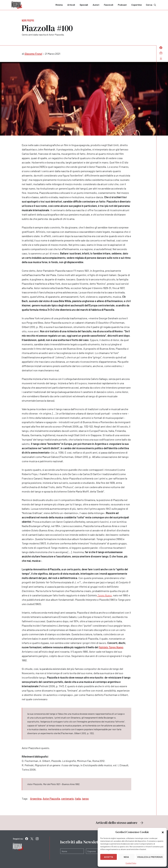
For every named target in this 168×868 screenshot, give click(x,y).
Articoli (71, 5)
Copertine (137, 5)
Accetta (109, 857)
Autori (96, 5)
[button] (163, 832)
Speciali (84, 5)
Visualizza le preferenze (150, 857)
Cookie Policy (131, 863)
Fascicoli (109, 5)
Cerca (151, 5)
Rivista (59, 5)
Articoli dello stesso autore (120, 823)
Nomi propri (28, 20)
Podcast (122, 5)
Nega (126, 857)
